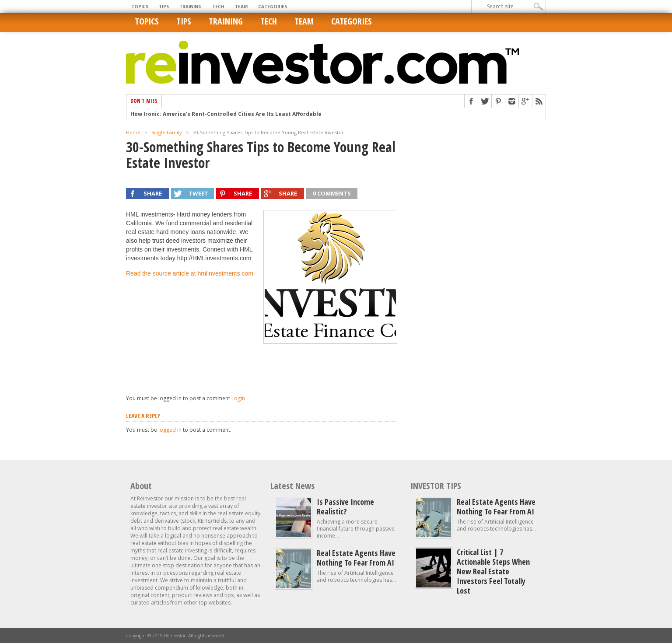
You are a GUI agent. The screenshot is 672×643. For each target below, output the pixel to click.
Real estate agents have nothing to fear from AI (356, 558)
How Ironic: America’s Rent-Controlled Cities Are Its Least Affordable (226, 114)
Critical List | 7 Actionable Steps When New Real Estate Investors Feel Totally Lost (493, 571)
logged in (170, 430)
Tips (164, 7)
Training (191, 7)
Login (238, 398)
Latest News (292, 486)
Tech (218, 7)
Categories (273, 7)
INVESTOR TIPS (436, 486)
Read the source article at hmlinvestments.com (190, 273)
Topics (140, 7)
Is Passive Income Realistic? (345, 507)
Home (133, 132)
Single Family (167, 132)
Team (241, 7)
